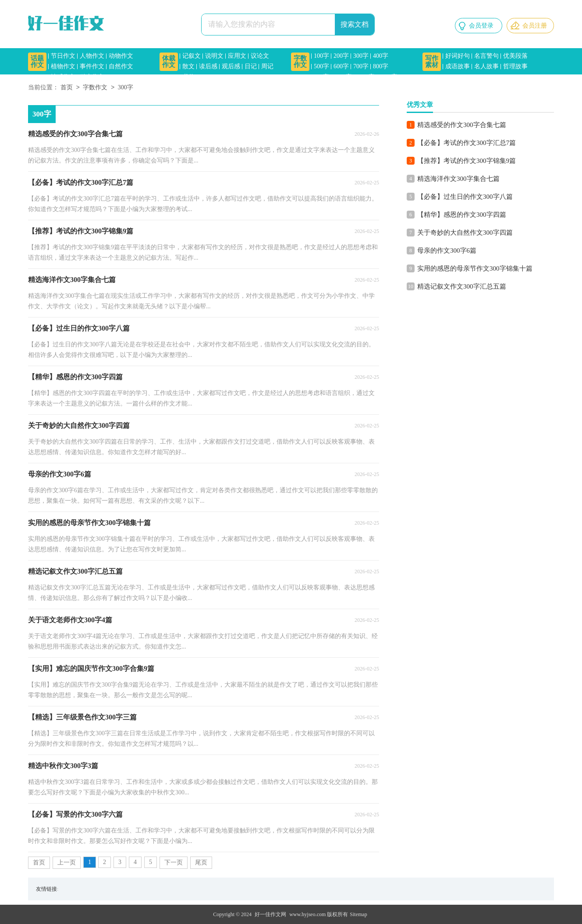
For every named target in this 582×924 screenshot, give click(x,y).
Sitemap (358, 914)
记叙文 (192, 56)
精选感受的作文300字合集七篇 (462, 125)
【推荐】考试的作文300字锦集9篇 (467, 161)
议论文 (260, 56)
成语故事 (458, 66)
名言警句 (486, 56)
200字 (341, 56)
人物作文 (92, 56)
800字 (381, 66)
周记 (267, 66)
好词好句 (458, 56)
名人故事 (486, 66)
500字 (321, 66)
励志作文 (92, 77)
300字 (361, 56)
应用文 (237, 56)
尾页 (201, 862)
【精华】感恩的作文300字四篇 (462, 215)
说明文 (214, 56)
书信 (188, 77)
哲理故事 (515, 66)
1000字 (343, 77)
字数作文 (300, 62)
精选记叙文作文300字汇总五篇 (462, 286)
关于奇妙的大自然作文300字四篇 (465, 233)
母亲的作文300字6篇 (447, 250)
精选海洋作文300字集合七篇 (458, 179)
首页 (67, 88)
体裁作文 (169, 62)
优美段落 (515, 56)
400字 (381, 56)
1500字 (388, 77)
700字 (361, 66)
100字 (321, 56)
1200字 (366, 77)
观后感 (231, 66)
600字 (341, 66)
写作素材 (432, 62)
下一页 (174, 862)
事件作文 (92, 66)
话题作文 (37, 62)
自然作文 (121, 66)
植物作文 (63, 66)
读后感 (208, 66)
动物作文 (121, 56)
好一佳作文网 (270, 914)
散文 (188, 66)
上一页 (67, 862)
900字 (321, 77)
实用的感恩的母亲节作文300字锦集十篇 (475, 268)
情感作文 (63, 77)
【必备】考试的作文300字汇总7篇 (467, 143)
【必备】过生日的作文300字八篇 (465, 197)
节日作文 (63, 56)
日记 (251, 66)
